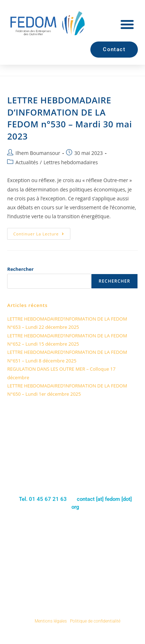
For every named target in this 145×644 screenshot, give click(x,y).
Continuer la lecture (42, 232)
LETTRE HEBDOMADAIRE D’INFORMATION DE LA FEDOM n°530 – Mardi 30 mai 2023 (69, 118)
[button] (127, 24)
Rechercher (20, 269)
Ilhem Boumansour (38, 153)
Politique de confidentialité (95, 621)
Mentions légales (51, 621)
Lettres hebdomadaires (71, 162)
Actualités (27, 162)
